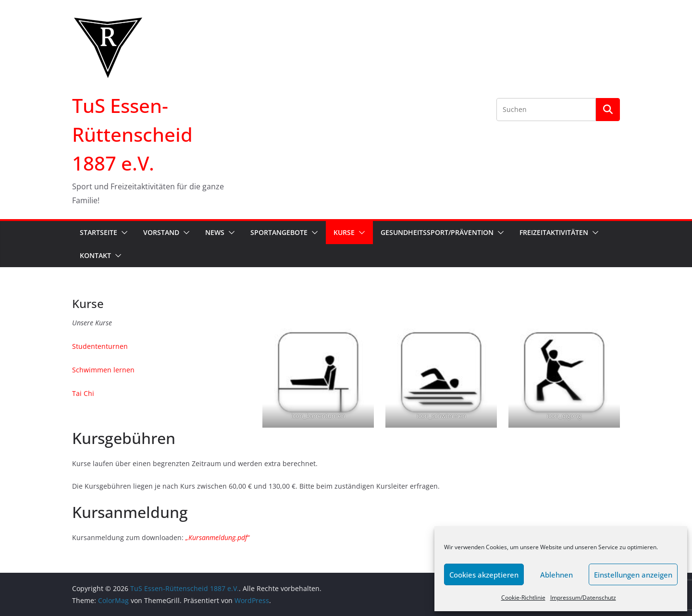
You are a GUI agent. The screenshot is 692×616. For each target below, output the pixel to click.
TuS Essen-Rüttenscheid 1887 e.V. (132, 134)
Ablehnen (556, 575)
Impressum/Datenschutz (583, 598)
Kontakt (95, 255)
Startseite (99, 232)
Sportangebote (279, 232)
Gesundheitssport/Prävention (437, 232)
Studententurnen (100, 346)
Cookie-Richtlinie (523, 598)
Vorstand (161, 232)
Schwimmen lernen (103, 370)
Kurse (344, 232)
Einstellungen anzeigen (633, 575)
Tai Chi (83, 393)
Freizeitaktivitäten (554, 232)
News (215, 232)
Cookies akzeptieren (484, 575)
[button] (123, 233)
